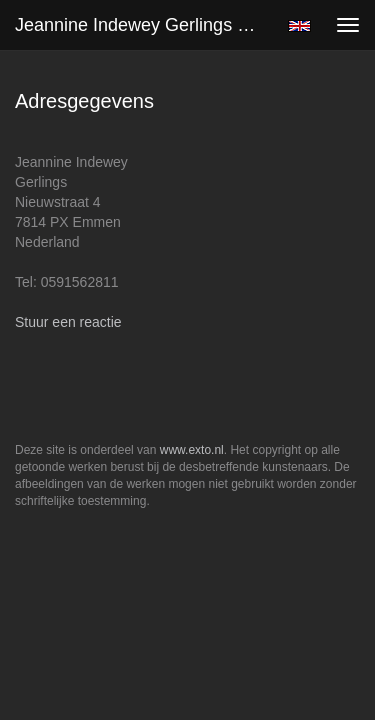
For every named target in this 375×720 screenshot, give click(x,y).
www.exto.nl (192, 450)
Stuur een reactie (68, 322)
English (299, 26)
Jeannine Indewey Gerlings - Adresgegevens (143, 25)
